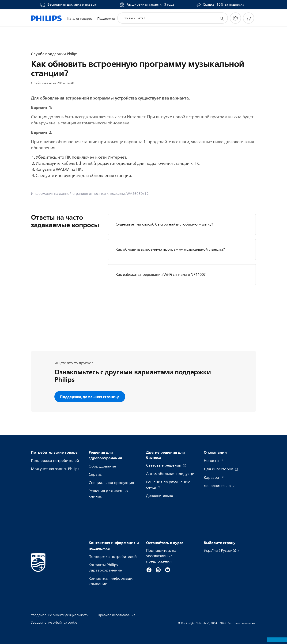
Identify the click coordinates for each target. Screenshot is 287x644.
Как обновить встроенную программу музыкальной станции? (170, 249)
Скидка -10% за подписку (223, 5)
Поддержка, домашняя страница (90, 397)
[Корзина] (249, 18)
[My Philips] (235, 18)
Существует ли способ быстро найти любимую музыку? (164, 224)
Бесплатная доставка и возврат (72, 5)
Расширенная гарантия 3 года (150, 5)
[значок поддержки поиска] (222, 18)
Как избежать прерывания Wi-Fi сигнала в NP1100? (160, 275)
